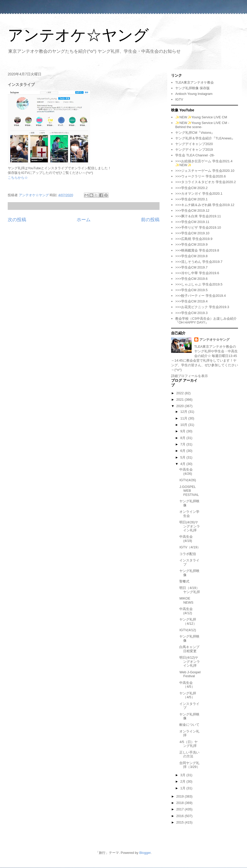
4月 (183, 464)
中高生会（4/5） (187, 685)
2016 (180, 816)
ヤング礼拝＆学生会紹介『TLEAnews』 (205, 138)
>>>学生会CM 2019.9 (191, 244)
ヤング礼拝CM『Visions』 (195, 133)
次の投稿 (17, 220)
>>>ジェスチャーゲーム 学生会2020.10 (205, 171)
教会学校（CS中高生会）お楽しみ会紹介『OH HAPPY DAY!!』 (206, 321)
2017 (180, 809)
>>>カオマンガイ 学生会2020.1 (199, 194)
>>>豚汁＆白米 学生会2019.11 (198, 216)
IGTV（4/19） (190, 547)
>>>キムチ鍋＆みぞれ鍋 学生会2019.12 (205, 205)
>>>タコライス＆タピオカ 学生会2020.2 (205, 182)
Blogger (145, 853)
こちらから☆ (18, 178)
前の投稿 (150, 220)
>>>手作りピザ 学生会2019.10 (198, 227)
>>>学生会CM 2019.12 (192, 211)
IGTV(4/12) (188, 630)
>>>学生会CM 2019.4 (191, 301)
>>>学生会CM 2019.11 (192, 222)
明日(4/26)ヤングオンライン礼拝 (190, 526)
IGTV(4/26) (188, 480)
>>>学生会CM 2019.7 (191, 267)
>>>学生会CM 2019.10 (192, 233)
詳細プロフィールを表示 (189, 376)
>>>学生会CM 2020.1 (191, 199)
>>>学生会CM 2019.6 (191, 279)
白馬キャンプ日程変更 (189, 649)
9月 (183, 431)
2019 (180, 796)
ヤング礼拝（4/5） (188, 695)
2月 (183, 781)
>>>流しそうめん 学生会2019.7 (199, 262)
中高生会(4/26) (186, 472)
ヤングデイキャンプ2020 (194, 144)
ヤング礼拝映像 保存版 (192, 88)
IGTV (179, 99)
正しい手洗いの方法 (189, 754)
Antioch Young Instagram (194, 94)
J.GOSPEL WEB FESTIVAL (189, 491)
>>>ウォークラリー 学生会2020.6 (200, 176)
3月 (183, 775)
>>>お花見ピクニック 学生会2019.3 (202, 307)
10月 (184, 425)
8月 (183, 438)
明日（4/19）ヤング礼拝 (190, 590)
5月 (183, 457)
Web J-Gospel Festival (190, 674)
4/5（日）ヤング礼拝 (188, 744)
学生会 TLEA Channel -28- (195, 155)
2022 (180, 393)
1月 (183, 788)
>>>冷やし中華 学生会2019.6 (197, 273)
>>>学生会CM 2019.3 (191, 313)
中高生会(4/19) (186, 539)
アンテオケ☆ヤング (78, 35)
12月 (184, 412)
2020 (180, 406)
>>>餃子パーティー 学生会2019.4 (200, 296)
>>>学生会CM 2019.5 (191, 290)
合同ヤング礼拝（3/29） (189, 765)
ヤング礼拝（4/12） (188, 621)
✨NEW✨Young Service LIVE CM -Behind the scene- (202, 125)
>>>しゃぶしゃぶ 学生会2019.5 (199, 284)
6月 (183, 451)
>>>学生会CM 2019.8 (191, 256)
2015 (180, 822)
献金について (189, 725)
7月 (183, 444)
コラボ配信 (188, 554)
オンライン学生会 (189, 514)
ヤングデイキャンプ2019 (194, 150)
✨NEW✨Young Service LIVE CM (201, 117)
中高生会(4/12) (186, 611)
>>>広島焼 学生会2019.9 (194, 239)
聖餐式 (184, 581)
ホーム (84, 220)
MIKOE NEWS (186, 600)
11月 (184, 418)
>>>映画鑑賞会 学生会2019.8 (197, 250)
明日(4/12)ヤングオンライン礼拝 (190, 661)
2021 (180, 400)
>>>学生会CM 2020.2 (191, 188)
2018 (180, 803)
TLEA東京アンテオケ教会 (195, 82)
